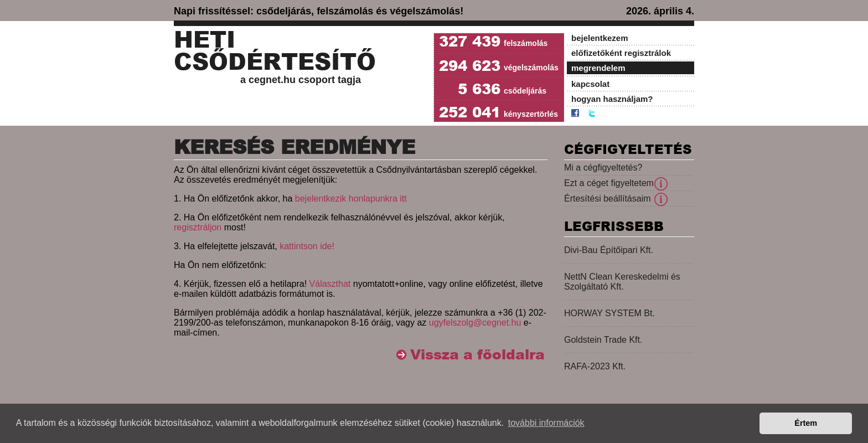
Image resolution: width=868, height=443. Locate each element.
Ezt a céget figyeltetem (609, 183)
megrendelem (598, 68)
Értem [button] (806, 423)
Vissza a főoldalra (477, 355)
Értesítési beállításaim (608, 199)
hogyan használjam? (612, 99)
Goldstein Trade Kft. (603, 340)
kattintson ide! (307, 246)
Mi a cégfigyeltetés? (603, 168)
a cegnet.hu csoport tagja (301, 80)
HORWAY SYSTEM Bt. (609, 313)
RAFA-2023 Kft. (595, 366)
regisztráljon (198, 227)
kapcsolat (590, 84)
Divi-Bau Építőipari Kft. (609, 250)
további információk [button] (546, 423)
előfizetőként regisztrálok (621, 53)
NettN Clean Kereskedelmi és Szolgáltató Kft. (622, 282)
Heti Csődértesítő (275, 51)
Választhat (330, 284)
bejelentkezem (600, 38)
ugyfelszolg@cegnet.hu (475, 323)
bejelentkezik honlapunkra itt (351, 199)
